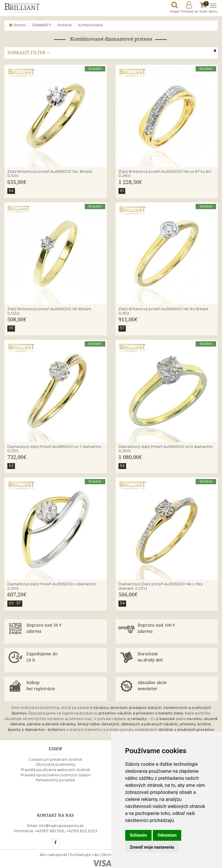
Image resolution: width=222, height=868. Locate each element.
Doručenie (176, 657)
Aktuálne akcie (176, 686)
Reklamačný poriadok (55, 780)
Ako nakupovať (53, 855)
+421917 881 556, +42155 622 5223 (66, 831)
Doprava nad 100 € (176, 629)
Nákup (65, 686)
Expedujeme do (65, 657)
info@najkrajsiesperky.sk (61, 826)
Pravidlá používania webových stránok (56, 770)
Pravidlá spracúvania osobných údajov (56, 775)
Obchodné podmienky (55, 765)
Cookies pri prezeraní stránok (56, 760)
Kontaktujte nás (84, 855)
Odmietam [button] (167, 835)
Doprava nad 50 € (65, 629)
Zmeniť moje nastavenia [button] (152, 847)
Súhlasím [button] (139, 835)
